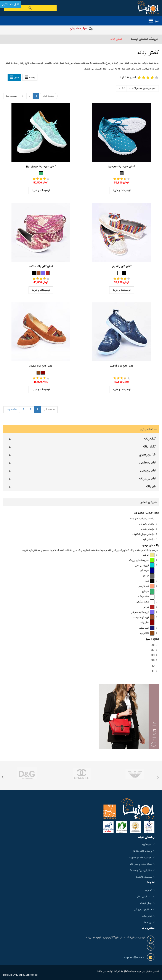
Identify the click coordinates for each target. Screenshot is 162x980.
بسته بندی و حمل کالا (141, 864)
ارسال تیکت (146, 903)
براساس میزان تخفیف (143, 534)
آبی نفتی (147, 628)
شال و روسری (147, 455)
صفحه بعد (11, 96)
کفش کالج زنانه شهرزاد (41, 366)
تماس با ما (147, 916)
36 (153, 645)
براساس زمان (148, 529)
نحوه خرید (147, 844)
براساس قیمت (147, 540)
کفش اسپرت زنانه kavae (122, 167)
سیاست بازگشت (144, 877)
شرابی (148, 607)
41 (153, 671)
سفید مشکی (145, 602)
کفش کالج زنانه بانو (122, 266)
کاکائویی (147, 633)
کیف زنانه (150, 439)
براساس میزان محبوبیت (142, 519)
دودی (149, 576)
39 (153, 660)
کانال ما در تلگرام (11, 5)
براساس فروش (147, 524)
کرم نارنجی (146, 586)
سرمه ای (147, 571)
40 (153, 666)
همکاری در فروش (143, 910)
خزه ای (148, 592)
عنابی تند (147, 623)
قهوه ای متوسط (144, 617)
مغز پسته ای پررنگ (142, 560)
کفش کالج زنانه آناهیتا (122, 366)
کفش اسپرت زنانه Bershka (41, 167)
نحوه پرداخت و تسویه (141, 858)
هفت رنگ (146, 597)
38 (153, 655)
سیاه (149, 581)
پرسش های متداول (142, 851)
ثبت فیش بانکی (144, 897)
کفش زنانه (149, 447)
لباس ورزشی (148, 471)
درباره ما (148, 923)
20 (122, 89)
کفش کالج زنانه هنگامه (41, 266)
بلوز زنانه (151, 487)
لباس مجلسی (147, 463)
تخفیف (149, 890)
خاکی (149, 555)
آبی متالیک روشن (142, 612)
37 (153, 650)
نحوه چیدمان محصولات (144, 88)
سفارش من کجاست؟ (141, 871)
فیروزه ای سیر (145, 565)
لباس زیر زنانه (147, 479)
